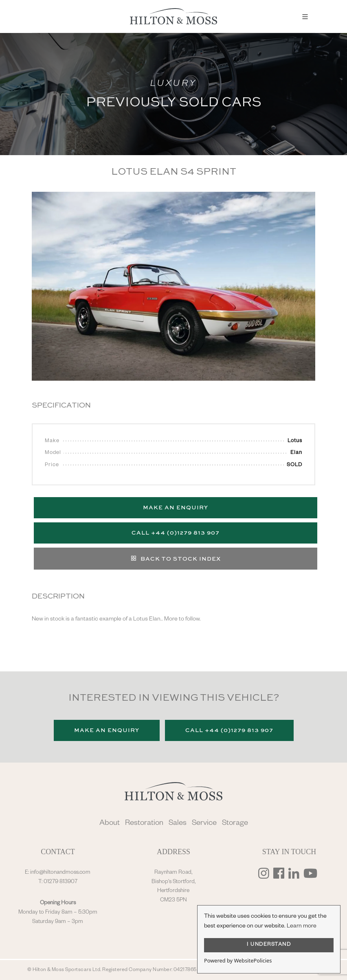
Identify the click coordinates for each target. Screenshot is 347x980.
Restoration (144, 824)
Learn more (302, 927)
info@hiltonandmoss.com (60, 873)
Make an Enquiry (176, 508)
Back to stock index (176, 558)
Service (204, 824)
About (110, 824)
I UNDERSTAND (269, 945)
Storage (235, 824)
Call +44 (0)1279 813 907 (176, 533)
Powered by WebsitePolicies (238, 960)
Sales (178, 824)
